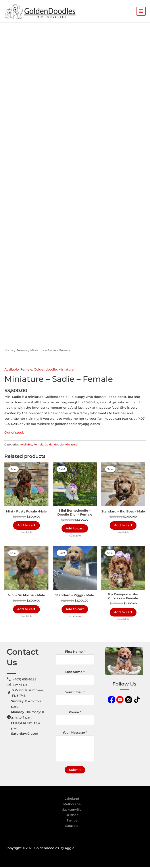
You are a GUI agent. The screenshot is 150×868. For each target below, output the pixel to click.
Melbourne (72, 805)
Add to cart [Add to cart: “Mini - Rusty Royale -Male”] (26, 526)
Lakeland (72, 799)
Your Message (75, 733)
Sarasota (72, 826)
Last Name (75, 672)
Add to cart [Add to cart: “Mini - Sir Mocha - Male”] (26, 610)
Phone (75, 713)
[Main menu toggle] (141, 11)
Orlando (72, 816)
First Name (75, 652)
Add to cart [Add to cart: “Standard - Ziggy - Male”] (75, 610)
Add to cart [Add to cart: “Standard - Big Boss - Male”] (123, 526)
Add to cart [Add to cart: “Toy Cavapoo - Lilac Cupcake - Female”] (123, 613)
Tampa (72, 821)
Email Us (20, 685)
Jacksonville (72, 810)
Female (22, 351)
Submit (75, 770)
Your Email (75, 693)
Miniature (66, 370)
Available (12, 370)
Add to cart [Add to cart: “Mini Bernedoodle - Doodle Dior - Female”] (75, 529)
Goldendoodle (45, 370)
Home (9, 351)
